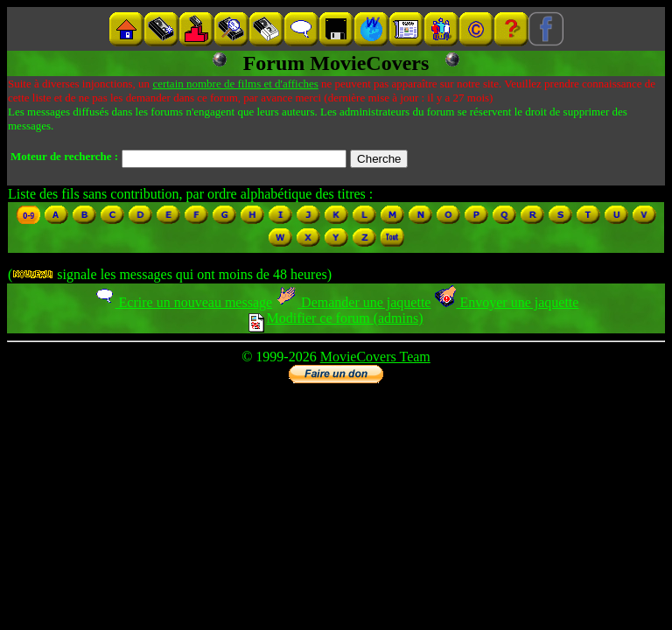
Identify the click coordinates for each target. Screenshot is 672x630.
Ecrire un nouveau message (183, 302)
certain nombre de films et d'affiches (235, 84)
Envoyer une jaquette (506, 302)
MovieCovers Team (375, 357)
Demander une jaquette (353, 302)
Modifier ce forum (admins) (336, 318)
